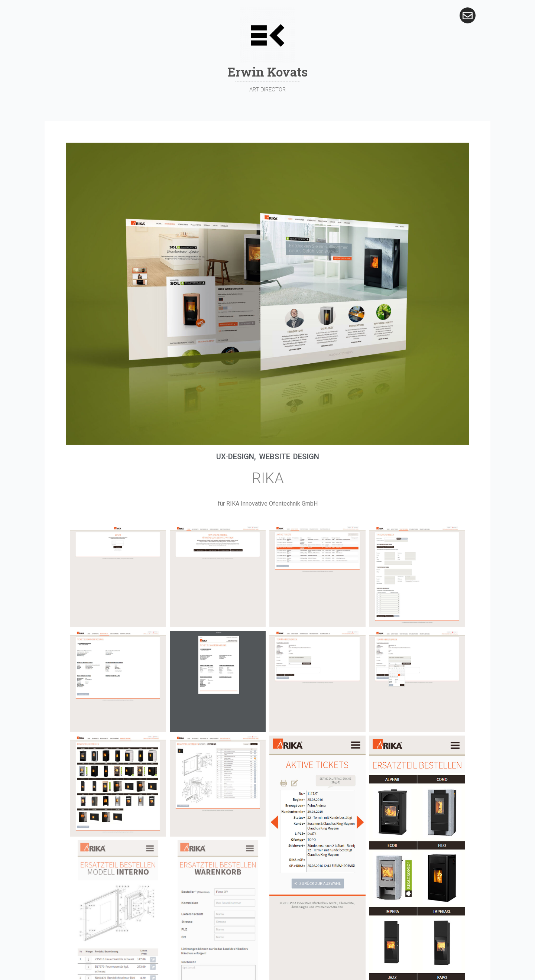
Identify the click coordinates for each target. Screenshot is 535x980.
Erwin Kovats (268, 72)
